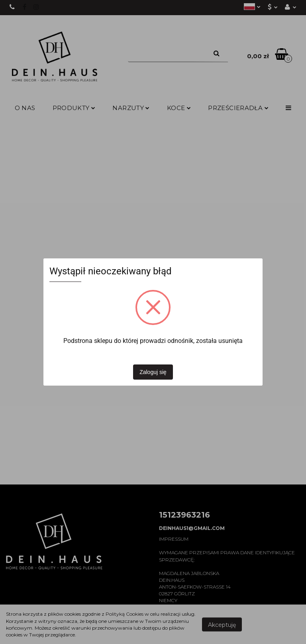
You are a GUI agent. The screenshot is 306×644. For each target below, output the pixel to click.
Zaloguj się (153, 372)
